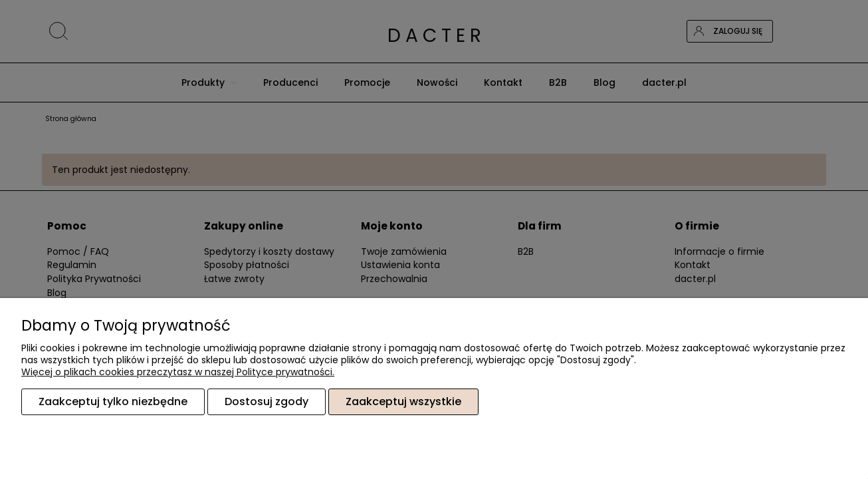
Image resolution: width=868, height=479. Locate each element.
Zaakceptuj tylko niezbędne (113, 401)
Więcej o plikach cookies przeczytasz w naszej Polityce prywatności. (178, 372)
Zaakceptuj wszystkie (403, 401)
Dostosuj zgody (267, 401)
